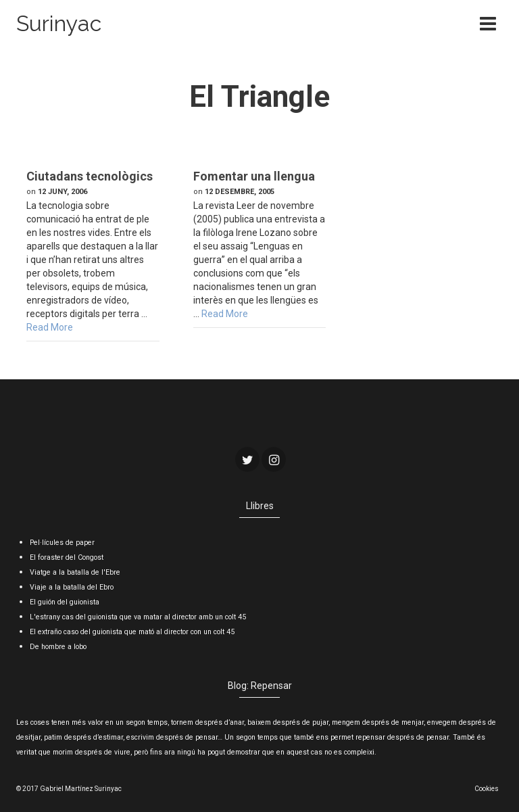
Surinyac (59, 23)
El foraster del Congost (67, 557)
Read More (50, 327)
